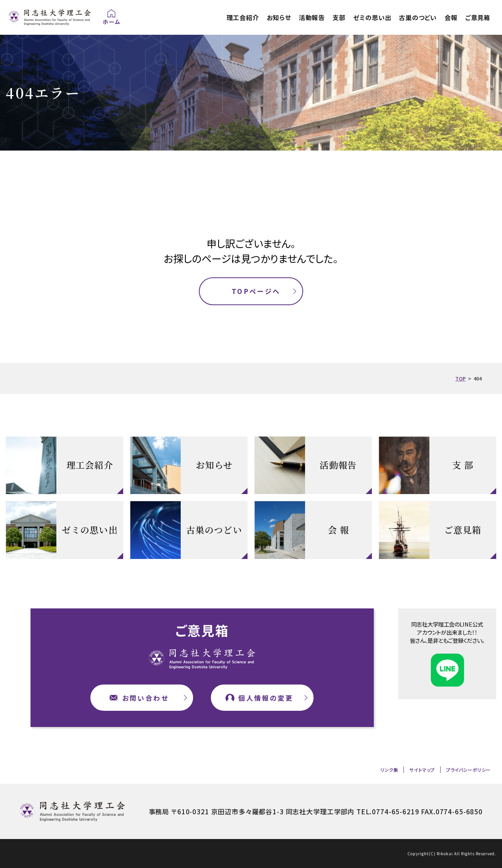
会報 (451, 17)
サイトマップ (422, 770)
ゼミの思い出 (372, 17)
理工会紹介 (243, 17)
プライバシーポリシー (468, 770)
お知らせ (279, 17)
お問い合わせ (146, 698)
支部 (339, 17)
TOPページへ (256, 291)
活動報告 (312, 17)
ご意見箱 (478, 17)
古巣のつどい (418, 17)
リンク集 (389, 770)
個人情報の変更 (266, 698)
